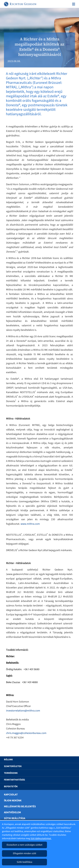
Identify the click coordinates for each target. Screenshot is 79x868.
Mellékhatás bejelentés (20, 806)
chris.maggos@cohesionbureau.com (26, 733)
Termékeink (11, 773)
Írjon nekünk (13, 801)
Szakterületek (13, 766)
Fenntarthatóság (14, 780)
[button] (72, 760)
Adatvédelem (12, 812)
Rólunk (8, 760)
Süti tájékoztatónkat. (41, 838)
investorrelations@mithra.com (23, 711)
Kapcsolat (11, 795)
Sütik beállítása (15, 818)
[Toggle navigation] (73, 4)
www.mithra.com (30, 524)
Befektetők (11, 786)
